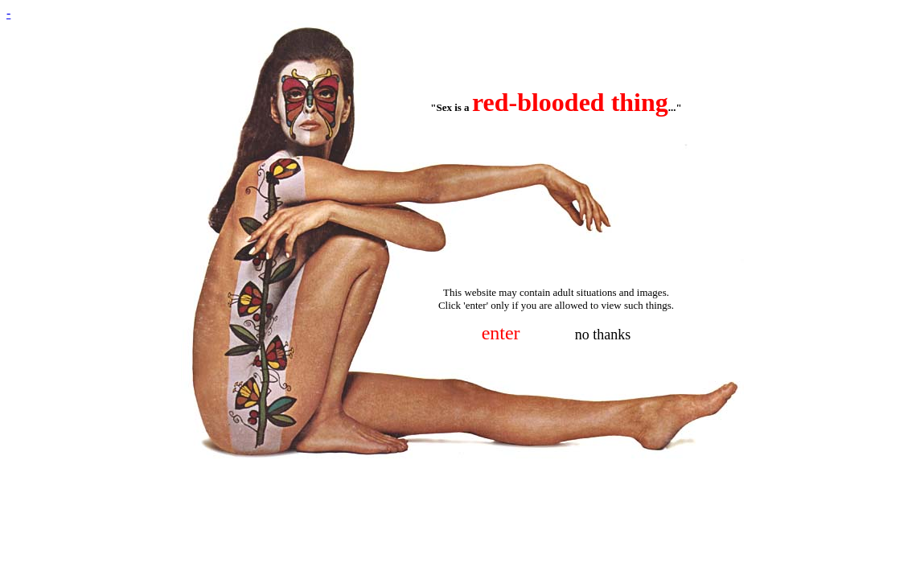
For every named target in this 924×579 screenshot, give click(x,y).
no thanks (603, 335)
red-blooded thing (570, 102)
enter (501, 333)
